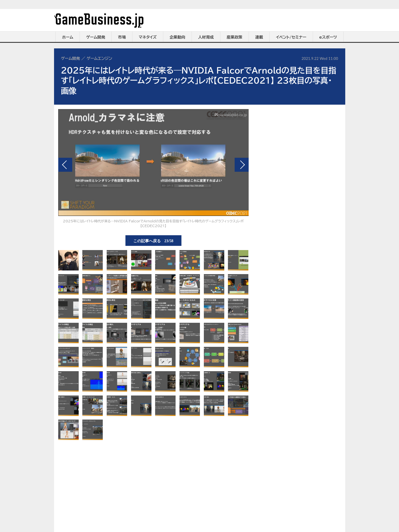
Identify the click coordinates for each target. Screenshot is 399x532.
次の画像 (242, 165)
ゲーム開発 (96, 37)
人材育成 (206, 37)
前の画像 (65, 165)
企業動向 (178, 37)
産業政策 (235, 37)
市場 (122, 37)
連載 (259, 37)
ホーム (67, 37)
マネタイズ (148, 37)
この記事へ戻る (153, 241)
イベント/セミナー (291, 37)
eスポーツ (328, 37)
